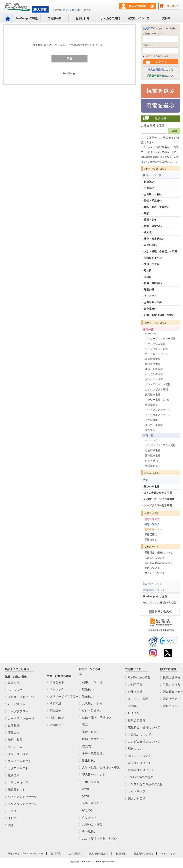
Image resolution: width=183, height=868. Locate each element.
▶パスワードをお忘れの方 (156, 56)
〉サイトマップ (135, 791)
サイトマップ (168, 853)
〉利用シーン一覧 (91, 682)
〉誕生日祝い (88, 760)
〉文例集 (131, 706)
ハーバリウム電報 (155, 344)
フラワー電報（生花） (158, 400)
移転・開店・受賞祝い (157, 207)
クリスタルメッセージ (158, 415)
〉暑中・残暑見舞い (92, 753)
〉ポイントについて (138, 756)
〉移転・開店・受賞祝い (95, 718)
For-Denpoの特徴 (27, 18)
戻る (69, 59)
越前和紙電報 (153, 359)
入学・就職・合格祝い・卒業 (160, 251)
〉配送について (135, 749)
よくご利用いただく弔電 (158, 493)
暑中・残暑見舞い (154, 239)
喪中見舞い (150, 309)
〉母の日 (85, 789)
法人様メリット (153, 584)
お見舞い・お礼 (153, 194)
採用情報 (121, 853)
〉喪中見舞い (88, 832)
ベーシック (151, 334)
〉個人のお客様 (135, 798)
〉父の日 (85, 796)
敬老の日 (149, 290)
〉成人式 (85, 746)
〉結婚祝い (86, 689)
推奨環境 (56, 853)
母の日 (148, 271)
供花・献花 (151, 461)
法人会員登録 (72, 10)
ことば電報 (151, 420)
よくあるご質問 (110, 18)
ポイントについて (155, 573)
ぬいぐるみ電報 (154, 374)
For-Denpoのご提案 (155, 596)
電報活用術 (151, 534)
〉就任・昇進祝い (91, 711)
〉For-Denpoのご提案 (139, 777)
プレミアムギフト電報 (158, 384)
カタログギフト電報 (156, 389)
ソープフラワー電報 (156, 349)
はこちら (160, 70)
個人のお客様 (137, 6)
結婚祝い (149, 182)
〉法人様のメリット (138, 763)
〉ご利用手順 (134, 685)
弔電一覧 (148, 435)
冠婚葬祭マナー (153, 529)
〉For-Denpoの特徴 (138, 677)
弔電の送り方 (152, 524)
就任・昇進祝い (153, 201)
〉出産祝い (86, 696)
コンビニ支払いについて (158, 563)
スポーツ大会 (152, 264)
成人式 (148, 232)
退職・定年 (150, 220)
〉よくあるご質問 (137, 699)
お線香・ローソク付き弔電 (159, 499)
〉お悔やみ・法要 (91, 824)
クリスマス (150, 296)
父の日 (148, 277)
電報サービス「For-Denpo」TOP (25, 853)
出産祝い (149, 188)
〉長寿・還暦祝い (91, 803)
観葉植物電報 (153, 395)
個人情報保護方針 (98, 853)
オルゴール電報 (154, 425)
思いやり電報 (152, 487)
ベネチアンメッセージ (158, 410)
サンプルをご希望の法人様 (160, 603)
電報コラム (151, 540)
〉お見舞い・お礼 (91, 703)
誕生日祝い (150, 245)
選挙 (146, 213)
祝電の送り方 (152, 519)
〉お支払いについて (138, 734)
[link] (169, 641)
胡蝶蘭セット (153, 405)
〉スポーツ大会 (89, 782)
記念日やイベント (154, 258)
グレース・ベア (154, 379)
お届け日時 (82, 18)
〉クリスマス (88, 817)
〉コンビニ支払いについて (142, 742)
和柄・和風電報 (154, 369)
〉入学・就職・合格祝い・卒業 (100, 768)
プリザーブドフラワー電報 (160, 339)
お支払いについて (138, 18)
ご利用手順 (54, 18)
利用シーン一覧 (152, 175)
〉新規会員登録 (135, 720)
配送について (152, 568)
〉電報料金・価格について (142, 727)
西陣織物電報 (153, 364)
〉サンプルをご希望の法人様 (144, 784)
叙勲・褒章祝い (153, 226)
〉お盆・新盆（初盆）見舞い (98, 839)
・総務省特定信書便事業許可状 (160, 630)
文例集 (166, 18)
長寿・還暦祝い (153, 283)
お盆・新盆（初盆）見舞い (159, 315)
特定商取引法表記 (143, 853)
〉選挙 (83, 725)
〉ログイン (132, 713)
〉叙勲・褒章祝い (91, 739)
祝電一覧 (148, 329)
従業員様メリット (154, 590)
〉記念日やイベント (92, 775)
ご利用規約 (75, 853)
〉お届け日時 (134, 692)
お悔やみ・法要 (153, 302)
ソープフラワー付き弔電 (158, 505)
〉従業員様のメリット (140, 770)
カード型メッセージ (156, 354)
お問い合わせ (161, 612)
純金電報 (150, 430)
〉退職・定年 (88, 732)
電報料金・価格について (158, 552)
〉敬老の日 (86, 810)
